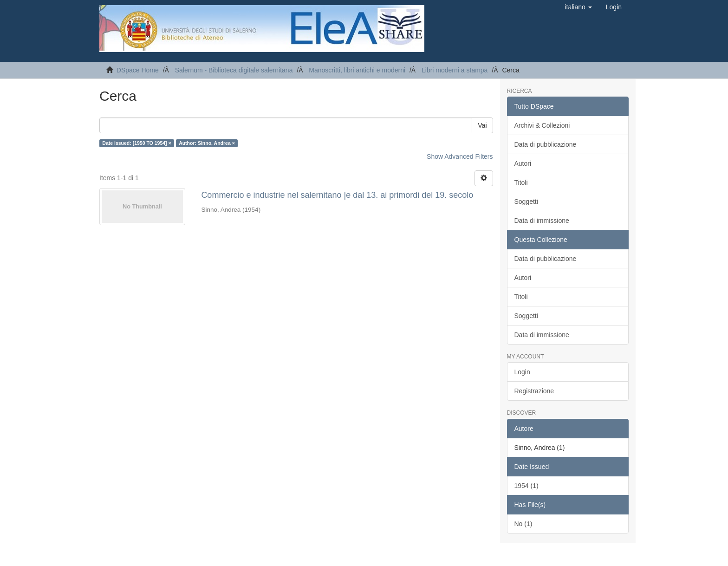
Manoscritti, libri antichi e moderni (357, 70)
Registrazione (534, 391)
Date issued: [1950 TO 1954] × (136, 143)
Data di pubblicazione (546, 144)
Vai (482, 125)
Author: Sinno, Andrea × (207, 143)
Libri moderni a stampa (455, 70)
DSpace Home (138, 70)
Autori (523, 163)
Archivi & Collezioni (542, 125)
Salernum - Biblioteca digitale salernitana (234, 70)
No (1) (523, 524)
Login (522, 372)
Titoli (521, 182)
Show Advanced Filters (460, 156)
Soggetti (526, 202)
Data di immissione (542, 221)
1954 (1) (526, 486)
